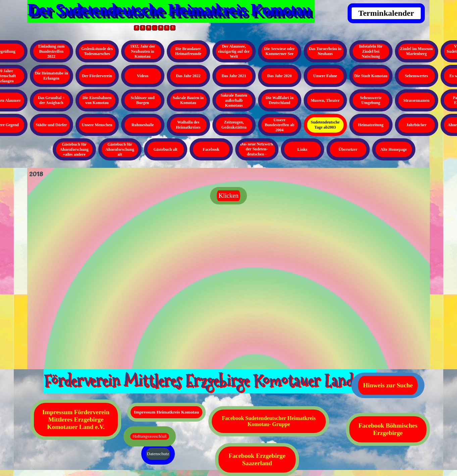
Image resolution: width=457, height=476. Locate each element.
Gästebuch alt (165, 149)
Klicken (228, 196)
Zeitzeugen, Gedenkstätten (234, 125)
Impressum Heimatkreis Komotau (166, 412)
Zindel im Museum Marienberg (416, 51)
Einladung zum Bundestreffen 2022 (51, 51)
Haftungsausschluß (149, 436)
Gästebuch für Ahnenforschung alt (120, 149)
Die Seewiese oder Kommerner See (279, 51)
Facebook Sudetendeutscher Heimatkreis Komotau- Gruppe (269, 421)
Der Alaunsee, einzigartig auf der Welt (234, 51)
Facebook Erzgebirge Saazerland (257, 459)
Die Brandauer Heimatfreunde (188, 51)
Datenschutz (158, 454)
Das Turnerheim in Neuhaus (325, 51)
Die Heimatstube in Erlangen (52, 76)
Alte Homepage (394, 149)
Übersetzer (348, 149)
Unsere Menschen (97, 125)
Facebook (211, 149)
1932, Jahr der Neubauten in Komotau (143, 51)
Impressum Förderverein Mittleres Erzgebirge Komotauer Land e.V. (76, 419)
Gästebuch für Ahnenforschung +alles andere (74, 149)
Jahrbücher (416, 125)
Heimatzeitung (371, 125)
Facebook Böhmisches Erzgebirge (388, 429)
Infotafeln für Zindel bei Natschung (371, 51)
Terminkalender (386, 13)
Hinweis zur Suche (388, 385)
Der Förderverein (97, 76)
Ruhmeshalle (143, 125)
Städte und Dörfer (51, 125)
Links (302, 149)
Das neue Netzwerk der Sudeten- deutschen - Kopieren (257, 152)
